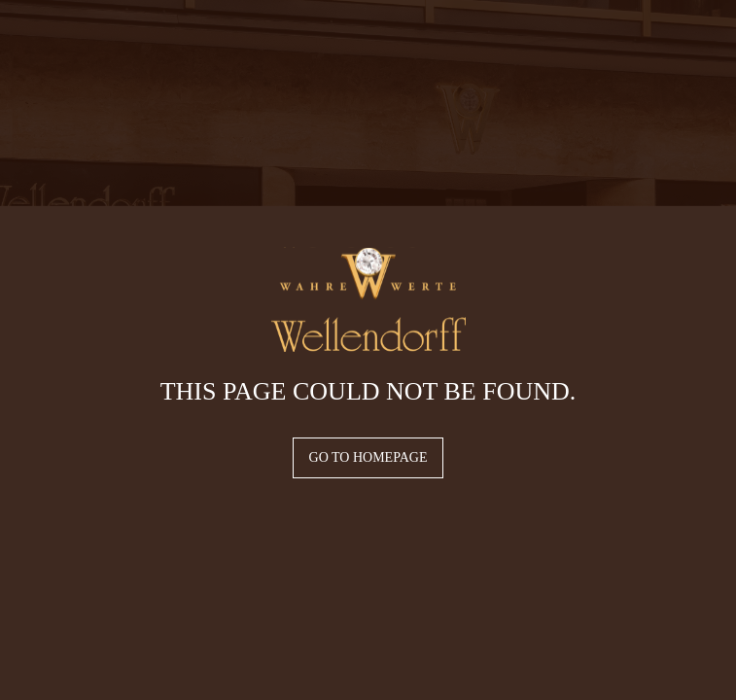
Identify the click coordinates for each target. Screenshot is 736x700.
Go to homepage (368, 457)
